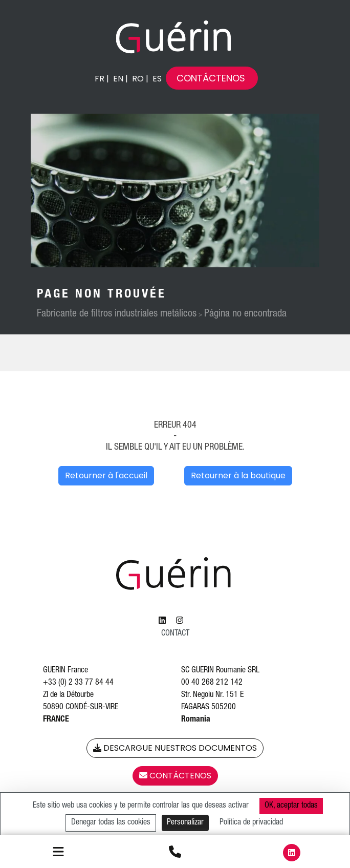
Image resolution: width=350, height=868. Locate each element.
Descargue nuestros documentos (175, 748)
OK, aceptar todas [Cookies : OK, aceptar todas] (291, 806)
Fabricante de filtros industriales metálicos (117, 314)
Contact (175, 634)
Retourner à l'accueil (106, 475)
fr (100, 79)
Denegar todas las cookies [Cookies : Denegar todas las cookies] (111, 823)
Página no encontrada (245, 314)
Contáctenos (211, 78)
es (157, 79)
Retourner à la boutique (238, 475)
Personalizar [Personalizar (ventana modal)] (185, 823)
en (118, 79)
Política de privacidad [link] (251, 823)
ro (138, 79)
